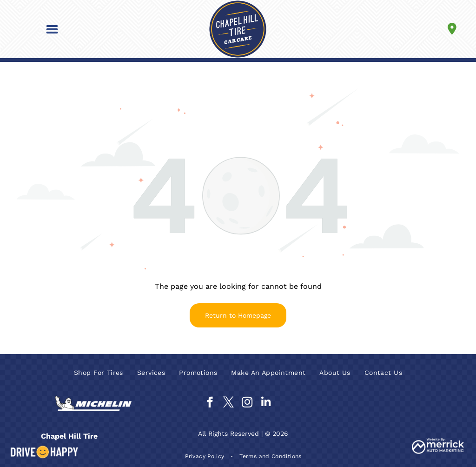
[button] (52, 29)
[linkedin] (266, 403)
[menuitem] (99, 373)
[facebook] (210, 403)
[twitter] (228, 403)
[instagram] (247, 403)
